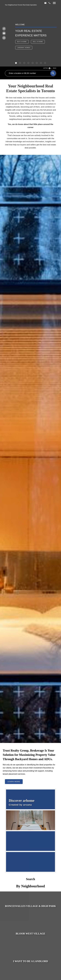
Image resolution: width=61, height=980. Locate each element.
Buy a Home (22, 42)
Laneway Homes (24, 48)
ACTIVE (46, 68)
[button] (22, 42)
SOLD (54, 68)
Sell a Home (38, 42)
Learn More (14, 782)
